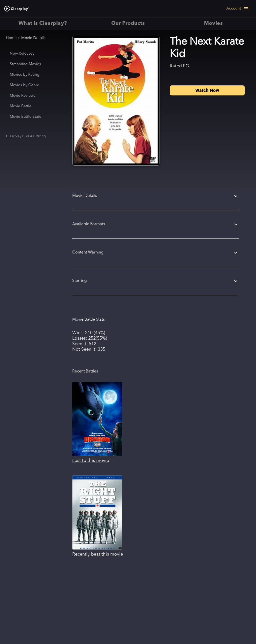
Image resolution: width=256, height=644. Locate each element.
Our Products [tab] (128, 24)
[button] (155, 196)
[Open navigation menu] (238, 9)
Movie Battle (21, 106)
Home (11, 38)
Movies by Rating (25, 75)
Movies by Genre (24, 85)
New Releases (22, 54)
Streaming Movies (25, 64)
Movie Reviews (22, 96)
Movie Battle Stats (25, 117)
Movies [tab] (213, 24)
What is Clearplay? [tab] (43, 24)
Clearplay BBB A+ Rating (26, 136)
